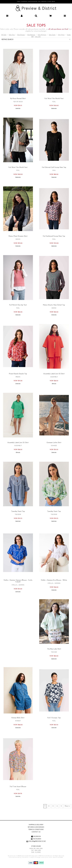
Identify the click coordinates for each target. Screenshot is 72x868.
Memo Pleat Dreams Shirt (18, 236)
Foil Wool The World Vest (54, 99)
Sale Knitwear (42, 35)
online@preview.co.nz (37, 841)
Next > (67, 806)
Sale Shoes (61, 35)
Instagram (37, 839)
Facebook (37, 837)
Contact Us (36, 832)
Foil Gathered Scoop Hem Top (54, 236)
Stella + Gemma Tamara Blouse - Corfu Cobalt (18, 581)
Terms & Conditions (36, 830)
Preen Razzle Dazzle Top (18, 374)
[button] (7, 16)
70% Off (38, 37)
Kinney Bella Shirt (18, 718)
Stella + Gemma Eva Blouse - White (54, 580)
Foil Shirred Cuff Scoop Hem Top (54, 167)
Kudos (61, 857)
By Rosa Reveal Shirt (18, 99)
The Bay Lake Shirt (54, 649)
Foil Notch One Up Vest (18, 305)
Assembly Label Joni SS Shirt (54, 374)
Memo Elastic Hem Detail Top (54, 305)
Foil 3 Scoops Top (54, 718)
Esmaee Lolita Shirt (54, 443)
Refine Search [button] (36, 40)
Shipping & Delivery (36, 825)
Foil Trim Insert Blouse (18, 787)
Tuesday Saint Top (18, 511)
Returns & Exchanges (36, 827)
